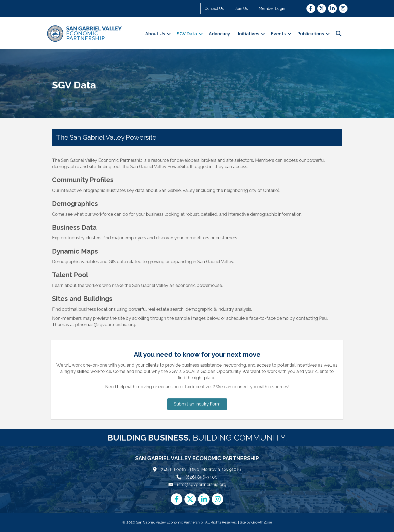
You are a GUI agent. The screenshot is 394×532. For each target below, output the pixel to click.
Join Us (241, 8)
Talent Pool (70, 275)
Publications (311, 34)
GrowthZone (262, 522)
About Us (155, 34)
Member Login (272, 8)
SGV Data (187, 34)
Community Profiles (83, 180)
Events (278, 34)
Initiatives (249, 34)
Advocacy (219, 34)
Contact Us (214, 8)
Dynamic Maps (75, 251)
